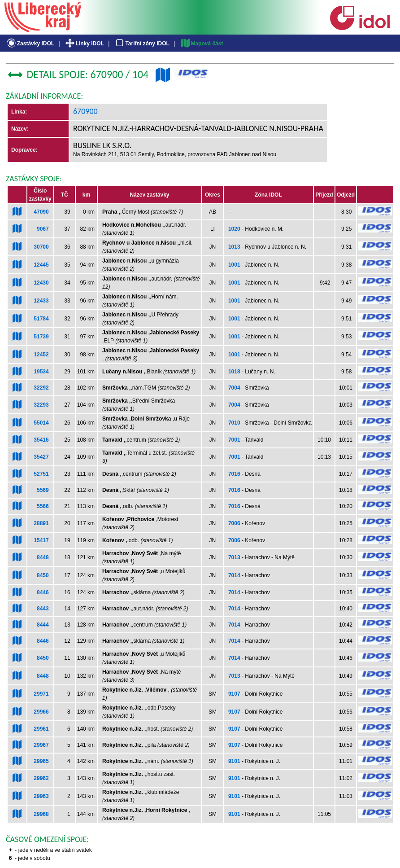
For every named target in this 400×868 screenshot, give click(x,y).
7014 (234, 575)
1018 (234, 372)
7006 (234, 523)
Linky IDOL (84, 44)
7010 (234, 423)
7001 (234, 440)
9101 (234, 761)
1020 (234, 229)
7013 (234, 557)
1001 (234, 265)
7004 (234, 388)
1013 (234, 247)
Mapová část (201, 44)
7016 (234, 474)
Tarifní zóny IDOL (142, 44)
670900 (85, 111)
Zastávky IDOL (30, 44)
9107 (234, 694)
